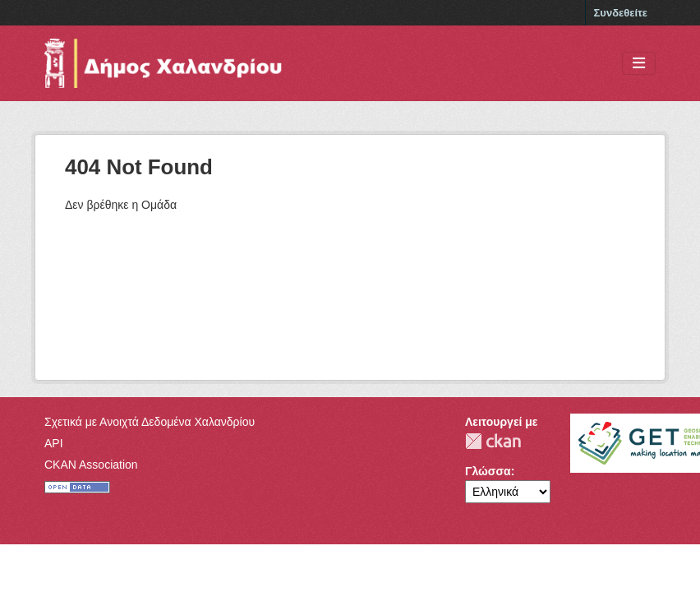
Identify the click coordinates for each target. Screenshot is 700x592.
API (54, 443)
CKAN (493, 441)
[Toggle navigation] (639, 64)
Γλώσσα (488, 471)
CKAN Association (91, 465)
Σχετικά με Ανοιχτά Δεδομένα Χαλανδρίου (150, 422)
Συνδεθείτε (621, 13)
